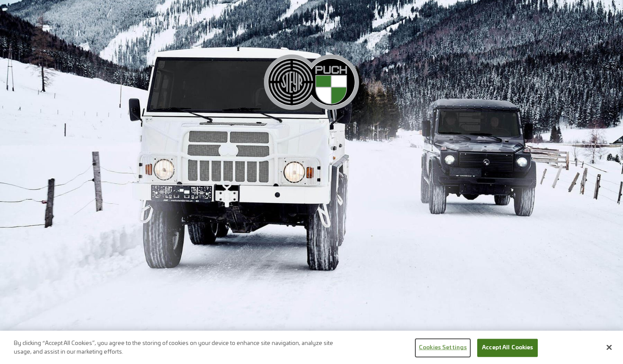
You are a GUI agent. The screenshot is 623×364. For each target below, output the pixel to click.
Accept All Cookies (507, 350)
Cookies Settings (443, 350)
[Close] (609, 350)
